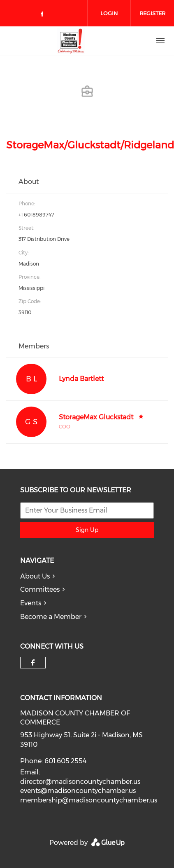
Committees (40, 589)
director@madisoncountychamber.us (80, 782)
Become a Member (51, 617)
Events (31, 603)
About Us (35, 576)
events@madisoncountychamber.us (78, 791)
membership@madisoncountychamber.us (89, 800)
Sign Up (87, 530)
